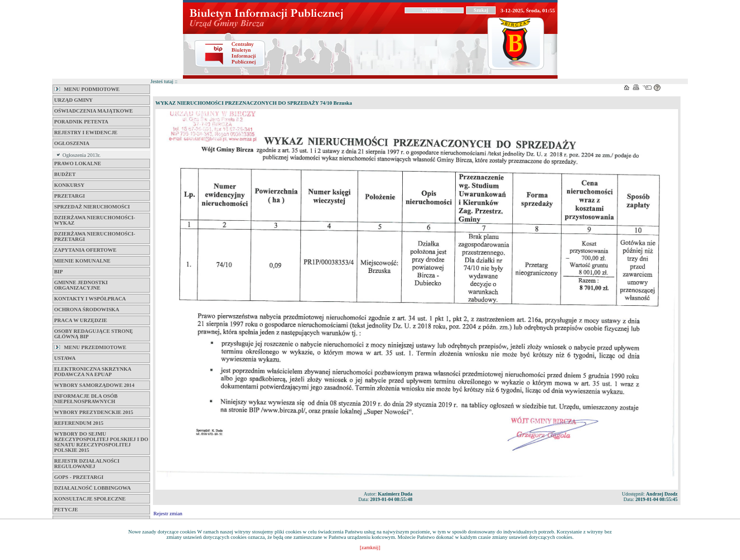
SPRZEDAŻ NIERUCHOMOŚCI (92, 207)
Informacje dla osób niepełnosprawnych (86, 399)
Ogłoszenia (72, 143)
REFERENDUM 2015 (79, 423)
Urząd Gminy (73, 100)
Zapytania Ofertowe (85, 250)
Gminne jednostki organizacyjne (81, 285)
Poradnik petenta (81, 122)
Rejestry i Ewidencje (86, 133)
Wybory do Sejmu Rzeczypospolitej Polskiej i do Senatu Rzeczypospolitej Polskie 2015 (101, 442)
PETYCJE (66, 510)
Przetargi (70, 196)
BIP (59, 272)
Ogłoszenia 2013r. (82, 155)
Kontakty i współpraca (90, 299)
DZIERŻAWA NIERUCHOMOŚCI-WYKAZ (95, 220)
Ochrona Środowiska (87, 309)
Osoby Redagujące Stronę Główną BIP (93, 334)
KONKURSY (69, 185)
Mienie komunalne (82, 261)
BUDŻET (65, 174)
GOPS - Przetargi (79, 477)
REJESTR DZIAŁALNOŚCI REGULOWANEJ (87, 464)
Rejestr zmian (168, 514)
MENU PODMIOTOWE (87, 89)
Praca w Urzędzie (81, 320)
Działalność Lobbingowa (92, 488)
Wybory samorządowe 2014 (94, 385)
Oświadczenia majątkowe (93, 111)
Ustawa (65, 358)
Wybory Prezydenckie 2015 (94, 412)
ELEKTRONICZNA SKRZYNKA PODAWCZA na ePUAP (93, 372)
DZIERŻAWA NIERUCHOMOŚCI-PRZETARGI (95, 236)
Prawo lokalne (78, 163)
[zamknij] (370, 547)
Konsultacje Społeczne (90, 499)
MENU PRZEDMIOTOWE (90, 347)
